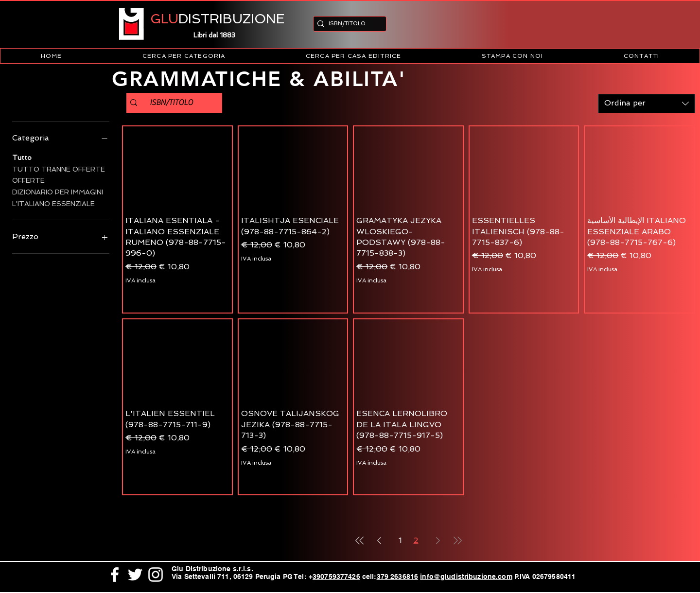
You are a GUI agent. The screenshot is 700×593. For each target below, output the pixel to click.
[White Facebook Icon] (115, 575)
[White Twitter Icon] (135, 575)
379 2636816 (398, 576)
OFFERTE (28, 180)
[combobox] (647, 104)
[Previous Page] (379, 541)
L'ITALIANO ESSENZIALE (53, 203)
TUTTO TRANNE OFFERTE (59, 168)
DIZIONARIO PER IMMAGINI (58, 191)
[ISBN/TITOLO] (347, 24)
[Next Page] (438, 541)
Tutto (22, 157)
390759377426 (336, 576)
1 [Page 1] (400, 540)
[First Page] (360, 541)
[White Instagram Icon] (156, 575)
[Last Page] (457, 541)
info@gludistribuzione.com (466, 576)
